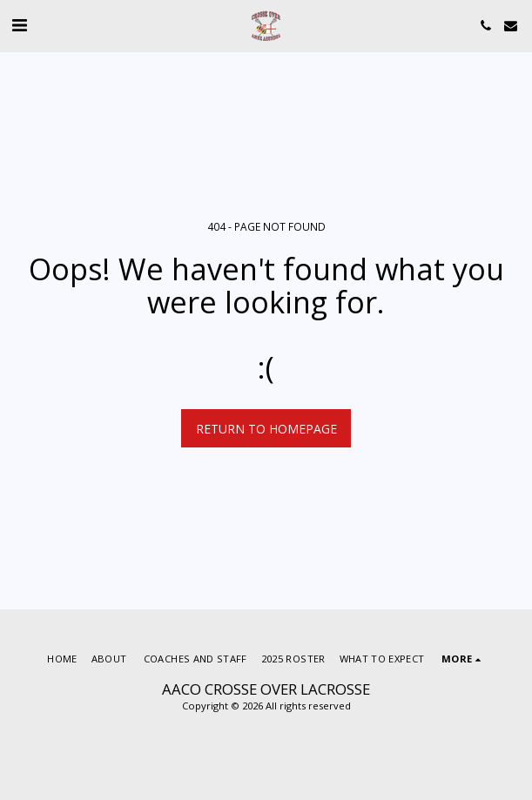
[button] (19, 25)
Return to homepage (266, 429)
